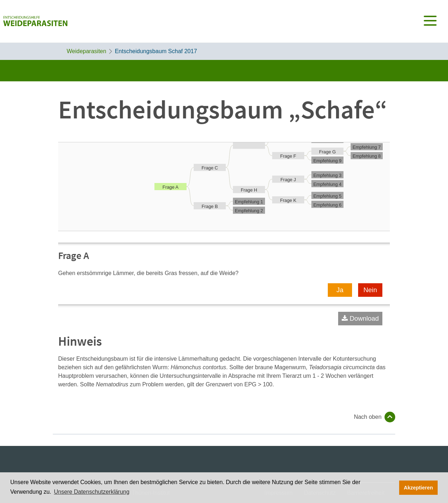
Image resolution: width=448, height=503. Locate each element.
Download (364, 318)
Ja (340, 290)
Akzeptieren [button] (418, 488)
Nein (370, 290)
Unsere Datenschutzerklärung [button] (92, 492)
